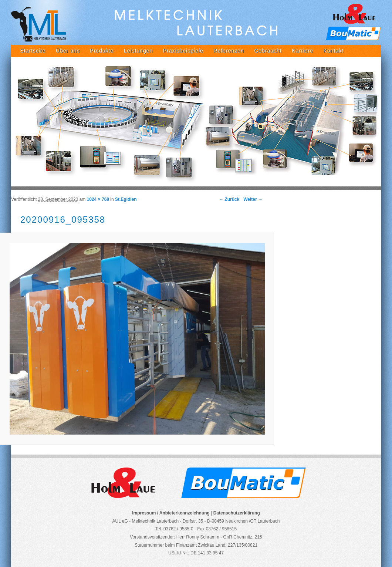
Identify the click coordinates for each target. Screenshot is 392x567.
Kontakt (334, 51)
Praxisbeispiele (183, 51)
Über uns (68, 51)
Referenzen (229, 51)
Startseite (33, 51)
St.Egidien (126, 199)
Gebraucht (268, 51)
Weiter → (253, 199)
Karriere (303, 51)
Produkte (102, 51)
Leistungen (138, 51)
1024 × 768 (98, 199)
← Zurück (229, 199)
